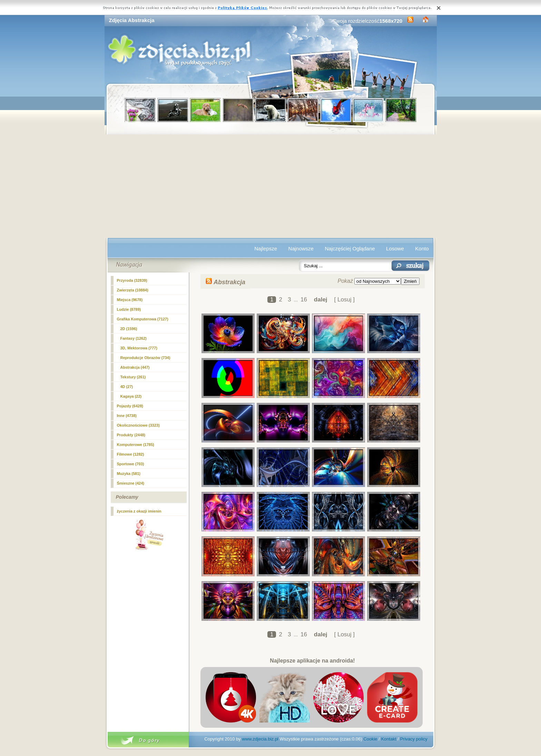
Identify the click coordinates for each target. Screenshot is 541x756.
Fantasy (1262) (134, 338)
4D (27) (127, 387)
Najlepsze (266, 248)
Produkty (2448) (131, 435)
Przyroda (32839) (132, 280)
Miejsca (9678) (130, 300)
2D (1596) (129, 329)
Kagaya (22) (131, 396)
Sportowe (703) (131, 464)
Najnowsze (301, 248)
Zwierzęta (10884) (133, 290)
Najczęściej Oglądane (350, 248)
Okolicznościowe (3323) (138, 425)
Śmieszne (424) (131, 483)
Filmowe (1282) (131, 454)
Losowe (395, 248)
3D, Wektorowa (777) (139, 348)
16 (304, 300)
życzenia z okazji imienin (139, 511)
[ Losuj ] (344, 300)
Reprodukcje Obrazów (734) (145, 358)
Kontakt (388, 739)
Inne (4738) (127, 416)
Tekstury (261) (133, 377)
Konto (422, 248)
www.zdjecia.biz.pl (260, 739)
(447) (135, 367)
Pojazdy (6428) (130, 406)
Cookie (370, 739)
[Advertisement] (271, 186)
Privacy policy (414, 739)
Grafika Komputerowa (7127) (143, 319)
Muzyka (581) (129, 474)
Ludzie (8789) (129, 309)
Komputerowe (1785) (136, 445)
